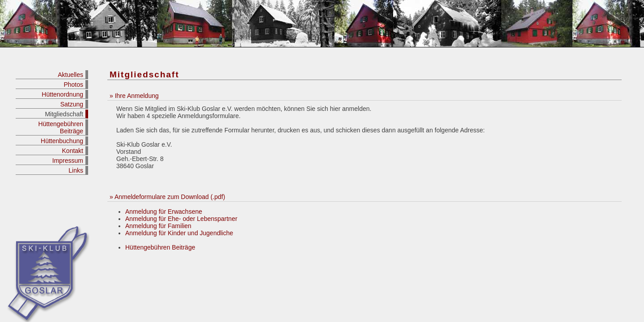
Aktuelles (70, 75)
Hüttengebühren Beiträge (61, 127)
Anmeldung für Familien (158, 226)
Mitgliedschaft (64, 114)
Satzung (72, 104)
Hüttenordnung (62, 94)
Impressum (68, 161)
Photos (73, 85)
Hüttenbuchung (62, 141)
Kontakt (73, 151)
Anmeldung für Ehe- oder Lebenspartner (181, 219)
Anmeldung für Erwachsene (164, 212)
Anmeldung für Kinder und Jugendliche (179, 233)
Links (76, 170)
